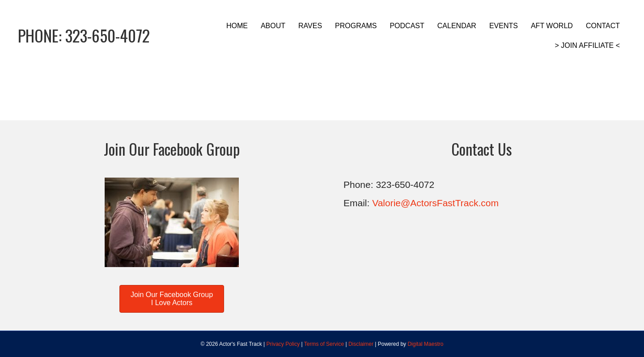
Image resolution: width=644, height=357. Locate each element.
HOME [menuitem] (237, 26)
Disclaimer (361, 344)
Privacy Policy (283, 344)
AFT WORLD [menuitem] (552, 26)
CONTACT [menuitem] (603, 26)
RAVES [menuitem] (310, 26)
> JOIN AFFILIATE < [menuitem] (587, 45)
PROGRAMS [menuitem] (356, 26)
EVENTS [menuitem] (504, 26)
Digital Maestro (425, 344)
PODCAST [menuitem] (407, 26)
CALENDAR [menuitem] (457, 26)
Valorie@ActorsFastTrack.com (435, 203)
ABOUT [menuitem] (273, 26)
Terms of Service (324, 344)
